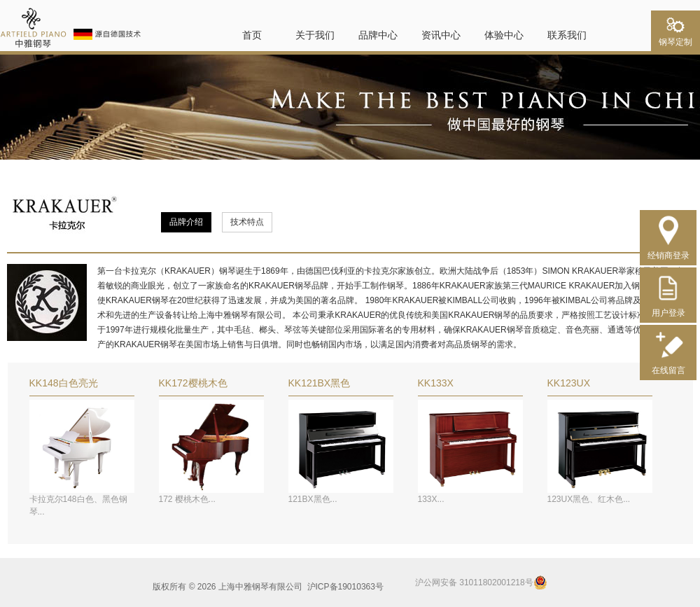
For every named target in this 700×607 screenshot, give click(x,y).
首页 (252, 35)
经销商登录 (668, 250)
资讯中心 (441, 35)
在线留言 (668, 365)
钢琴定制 (675, 38)
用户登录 (668, 308)
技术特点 (247, 222)
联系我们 (567, 35)
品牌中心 (378, 35)
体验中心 (504, 35)
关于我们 (315, 35)
